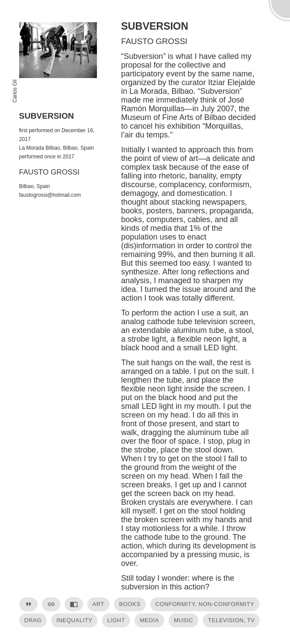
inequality (74, 620)
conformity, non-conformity (205, 604)
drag (33, 620)
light (116, 620)
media (149, 620)
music (183, 620)
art (98, 604)
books (130, 604)
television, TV (231, 620)
